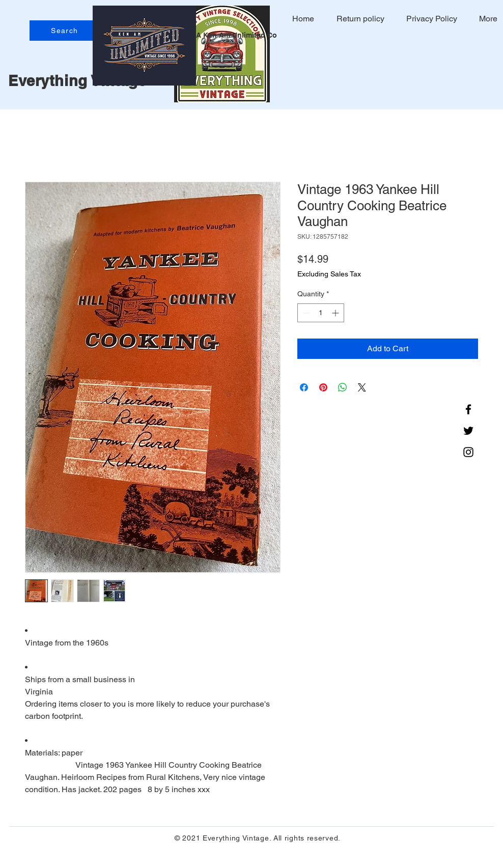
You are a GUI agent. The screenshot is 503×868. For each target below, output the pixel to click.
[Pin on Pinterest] (323, 387)
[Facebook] (468, 409)
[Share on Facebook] (304, 387)
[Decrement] (305, 313)
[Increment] (336, 313)
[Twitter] (468, 431)
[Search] (66, 31)
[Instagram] (468, 452)
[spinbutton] (321, 313)
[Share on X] (362, 387)
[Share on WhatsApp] (343, 387)
